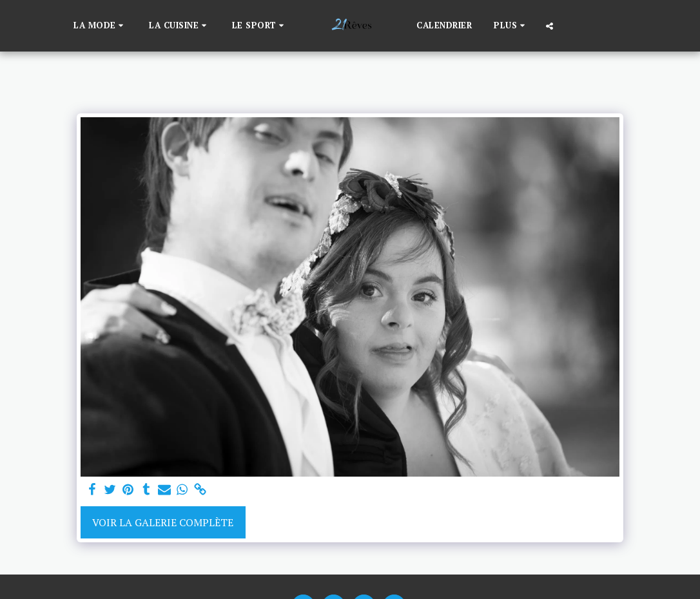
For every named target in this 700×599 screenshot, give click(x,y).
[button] (100, 26)
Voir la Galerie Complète (163, 522)
